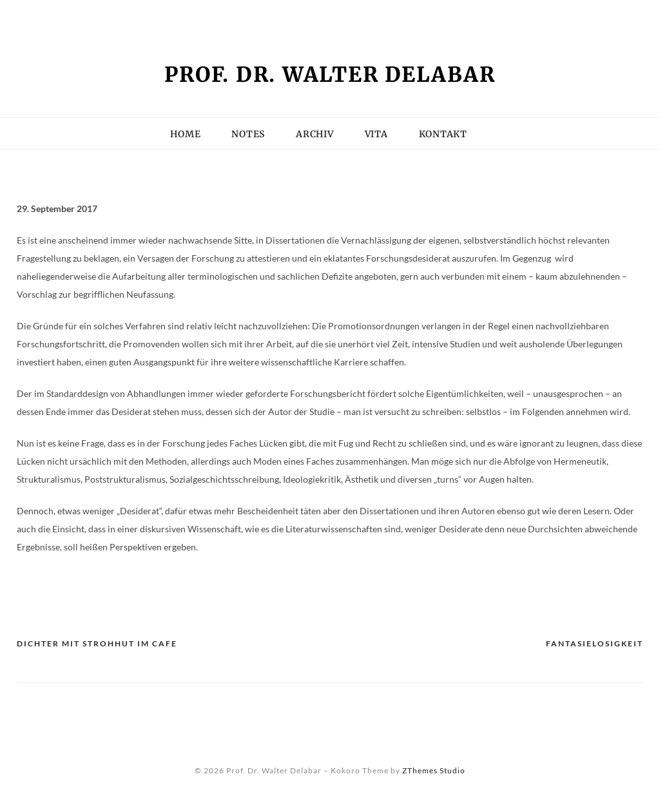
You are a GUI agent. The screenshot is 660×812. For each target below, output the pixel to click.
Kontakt (196, 16)
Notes (248, 134)
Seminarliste (271, 16)
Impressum (47, 16)
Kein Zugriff (124, 16)
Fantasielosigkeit (595, 643)
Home (185, 134)
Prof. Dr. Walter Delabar (330, 75)
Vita (333, 16)
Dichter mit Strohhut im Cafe (97, 643)
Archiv (315, 134)
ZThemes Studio (434, 770)
